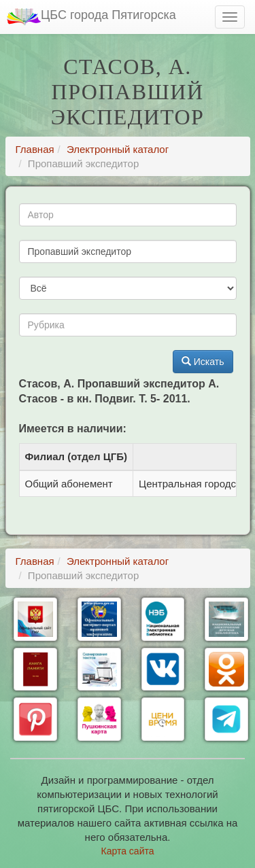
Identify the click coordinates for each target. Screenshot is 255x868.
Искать (203, 362)
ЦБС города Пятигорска (91, 17)
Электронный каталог (118, 149)
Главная (35, 149)
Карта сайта (128, 851)
